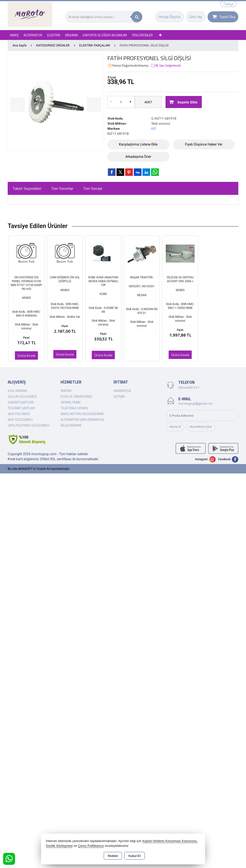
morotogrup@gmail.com (196, 403)
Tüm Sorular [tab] (93, 188)
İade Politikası (19, 414)
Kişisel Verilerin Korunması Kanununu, (170, 841)
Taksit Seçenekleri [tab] (27, 188)
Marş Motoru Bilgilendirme (82, 414)
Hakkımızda (122, 391)
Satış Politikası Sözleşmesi (29, 425)
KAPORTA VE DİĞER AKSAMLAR (105, 35)
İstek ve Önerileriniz (77, 396)
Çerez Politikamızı (91, 846)
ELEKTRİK (54, 35)
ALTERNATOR (33, 35)
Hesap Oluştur (170, 17)
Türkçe (228, 4)
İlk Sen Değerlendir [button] (166, 66)
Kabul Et (135, 856)
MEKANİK (72, 35)
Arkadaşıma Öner (138, 157)
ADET (148, 102)
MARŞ (14, 35)
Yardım (66, 391)
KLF (154, 128)
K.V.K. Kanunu (17, 391)
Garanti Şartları (21, 402)
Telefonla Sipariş (74, 408)
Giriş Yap (196, 17)
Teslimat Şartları (21, 408)
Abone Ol (175, 427)
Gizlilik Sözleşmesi (22, 396)
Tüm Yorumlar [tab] (62, 188)
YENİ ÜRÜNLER (142, 35)
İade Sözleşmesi (20, 420)
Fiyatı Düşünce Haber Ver (204, 144)
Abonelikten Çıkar (201, 427)
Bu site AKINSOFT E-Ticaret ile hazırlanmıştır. (39, 469)
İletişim (119, 396)
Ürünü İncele (27, 355)
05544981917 (189, 387)
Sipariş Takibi (71, 402)
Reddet (113, 856)
